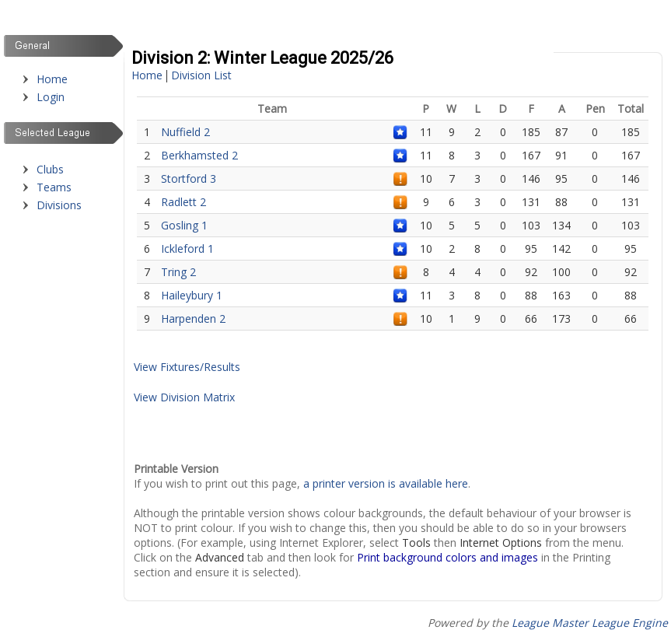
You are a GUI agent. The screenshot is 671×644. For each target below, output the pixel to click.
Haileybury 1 (192, 295)
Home (52, 79)
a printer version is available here (386, 483)
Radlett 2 (183, 202)
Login (51, 97)
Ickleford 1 (187, 248)
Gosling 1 (184, 225)
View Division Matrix (184, 397)
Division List (201, 75)
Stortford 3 (189, 178)
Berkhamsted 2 (199, 155)
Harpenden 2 (193, 318)
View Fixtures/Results (187, 367)
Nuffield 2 (185, 132)
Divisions (59, 205)
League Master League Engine (590, 623)
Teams (54, 187)
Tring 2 (178, 272)
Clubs (50, 169)
